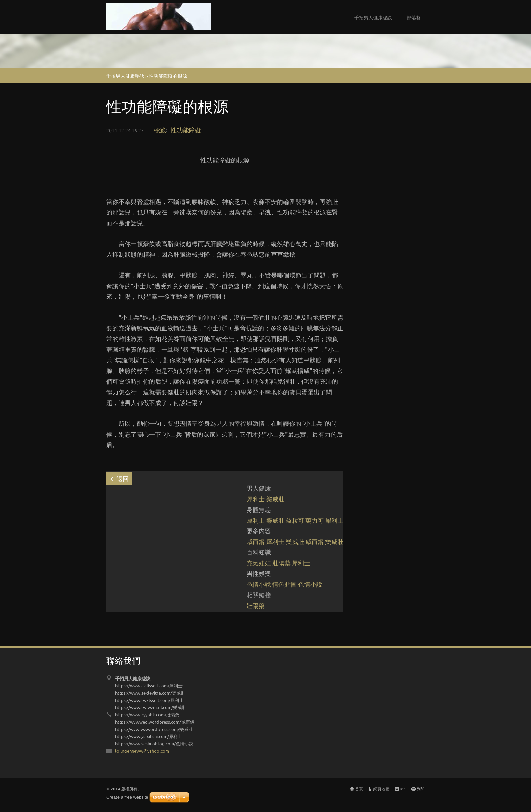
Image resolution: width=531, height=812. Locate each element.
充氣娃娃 (259, 563)
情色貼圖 (284, 584)
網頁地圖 (381, 789)
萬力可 (315, 520)
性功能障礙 (186, 130)
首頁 (359, 789)
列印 (421, 789)
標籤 (160, 130)
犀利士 (256, 499)
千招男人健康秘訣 (373, 17)
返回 (123, 478)
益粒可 (295, 520)
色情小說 (259, 584)
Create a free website (127, 797)
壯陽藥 (281, 563)
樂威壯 (275, 499)
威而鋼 (256, 542)
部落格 (414, 17)
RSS (403, 789)
